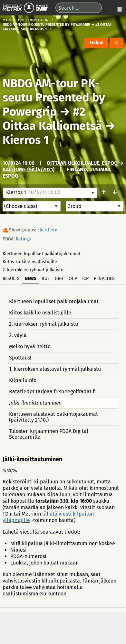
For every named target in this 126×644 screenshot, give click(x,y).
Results (11, 279)
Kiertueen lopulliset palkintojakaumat (42, 254)
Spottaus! (20, 358)
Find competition (33, 20)
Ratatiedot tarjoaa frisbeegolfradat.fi (52, 392)
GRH (59, 279)
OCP (73, 279)
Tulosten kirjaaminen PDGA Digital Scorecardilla (49, 434)
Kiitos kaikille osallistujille (30, 262)
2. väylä (18, 335)
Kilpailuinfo (23, 380)
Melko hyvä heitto (30, 346)
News (31, 279)
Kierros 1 (26, 140)
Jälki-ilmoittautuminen (35, 403)
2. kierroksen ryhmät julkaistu (33, 270)
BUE (46, 279)
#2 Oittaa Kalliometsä (52, 119)
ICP (85, 279)
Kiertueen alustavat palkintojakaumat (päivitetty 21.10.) (53, 417)
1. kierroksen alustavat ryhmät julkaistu (55, 369)
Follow (96, 43)
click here (47, 230)
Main (7, 20)
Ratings (23, 239)
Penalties (104, 279)
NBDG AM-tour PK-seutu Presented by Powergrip (54, 98)
